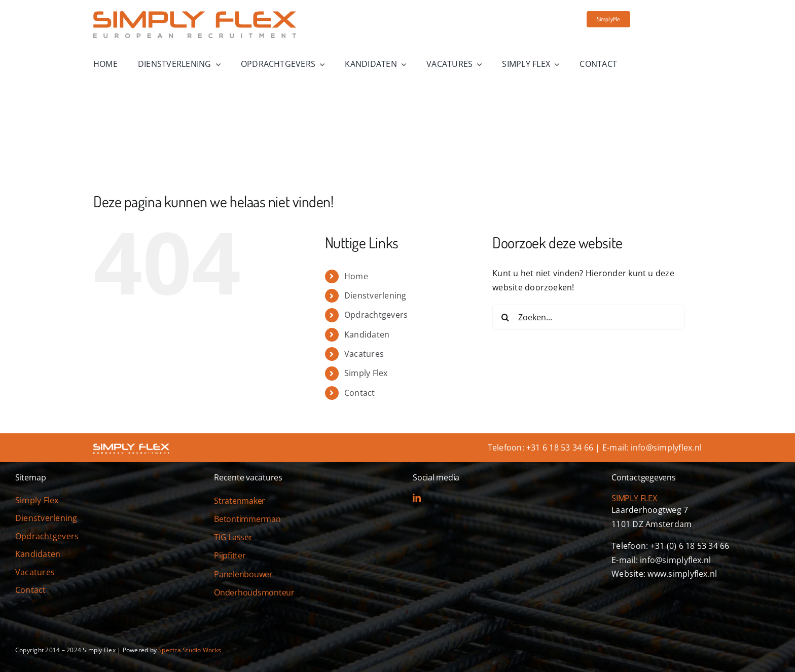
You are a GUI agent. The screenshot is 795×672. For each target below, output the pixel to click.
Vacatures (364, 354)
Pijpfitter (230, 555)
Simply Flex (366, 373)
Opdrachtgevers (376, 315)
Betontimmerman (247, 519)
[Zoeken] (505, 317)
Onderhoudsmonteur (254, 592)
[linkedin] (417, 498)
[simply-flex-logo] (195, 15)
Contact (360, 393)
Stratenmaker (240, 501)
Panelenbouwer (243, 574)
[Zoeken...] (589, 317)
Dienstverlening (375, 295)
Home (356, 276)
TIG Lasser (233, 537)
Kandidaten (367, 334)
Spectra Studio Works (190, 650)
